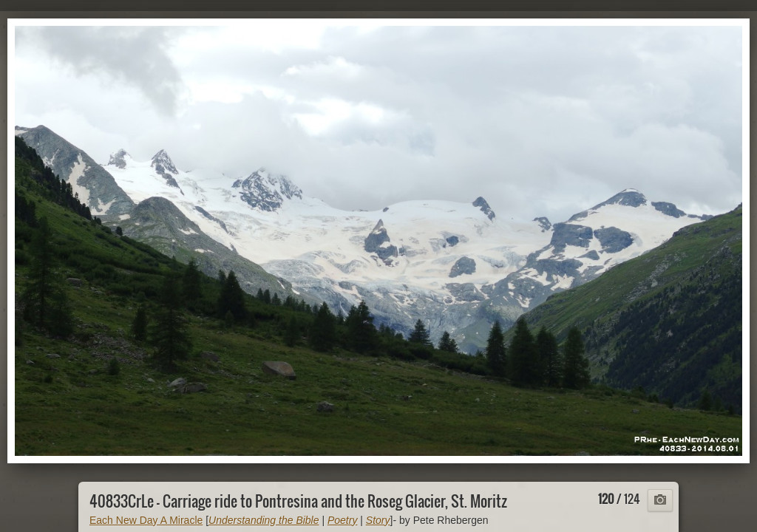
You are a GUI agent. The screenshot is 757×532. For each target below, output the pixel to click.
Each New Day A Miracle (146, 520)
